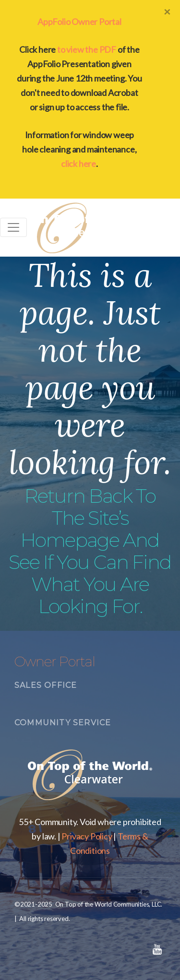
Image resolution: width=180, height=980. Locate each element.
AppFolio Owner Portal (79, 22)
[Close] (167, 12)
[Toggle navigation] (13, 227)
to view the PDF (87, 49)
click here (78, 164)
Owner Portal (55, 661)
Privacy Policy (87, 836)
